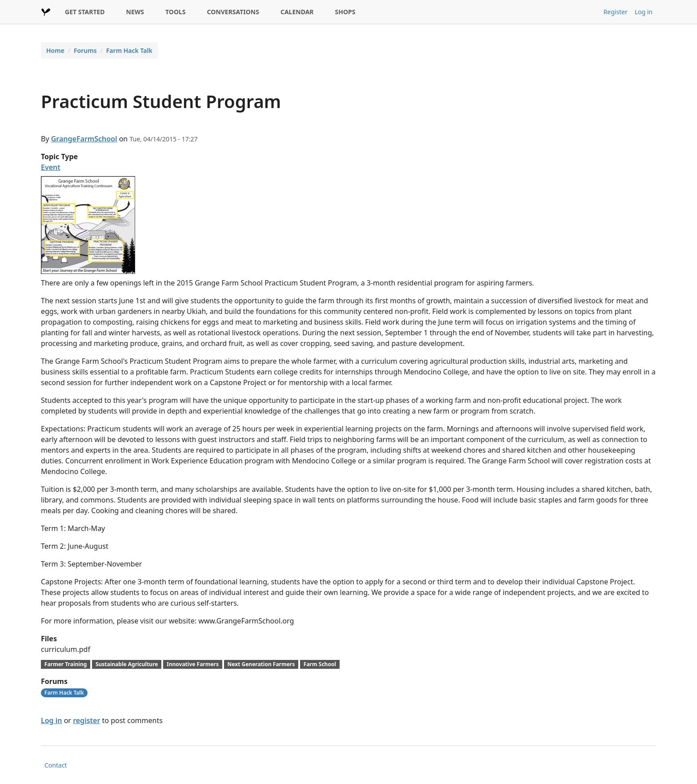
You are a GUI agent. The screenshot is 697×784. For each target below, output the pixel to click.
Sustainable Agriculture (127, 664)
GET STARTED (85, 12)
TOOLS (176, 12)
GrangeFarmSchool (84, 139)
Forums (85, 50)
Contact (56, 765)
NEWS (135, 12)
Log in (644, 12)
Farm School (320, 664)
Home (55, 50)
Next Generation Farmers (261, 664)
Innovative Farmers (193, 664)
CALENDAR (297, 12)
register (86, 720)
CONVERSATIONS (233, 12)
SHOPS (345, 12)
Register (615, 12)
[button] (88, 224)
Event (51, 167)
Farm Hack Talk (129, 50)
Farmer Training (66, 664)
